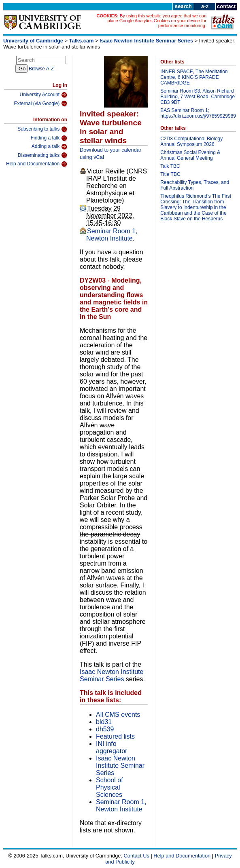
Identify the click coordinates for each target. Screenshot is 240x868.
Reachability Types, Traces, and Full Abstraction (195, 185)
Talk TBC (170, 166)
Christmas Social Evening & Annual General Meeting (190, 155)
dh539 (105, 729)
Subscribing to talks (42, 129)
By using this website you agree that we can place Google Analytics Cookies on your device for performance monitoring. (157, 21)
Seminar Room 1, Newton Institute (112, 235)
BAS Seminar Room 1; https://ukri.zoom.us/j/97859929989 (198, 113)
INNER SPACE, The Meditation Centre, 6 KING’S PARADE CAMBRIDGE (194, 77)
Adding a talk (49, 147)
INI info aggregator (112, 747)
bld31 (104, 722)
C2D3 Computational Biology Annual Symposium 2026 (191, 141)
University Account (43, 95)
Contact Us (137, 856)
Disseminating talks (42, 155)
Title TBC (170, 174)
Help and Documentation (37, 164)
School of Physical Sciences (109, 787)
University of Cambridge (33, 41)
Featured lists (115, 736)
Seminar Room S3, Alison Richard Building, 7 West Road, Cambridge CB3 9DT (198, 97)
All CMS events (118, 715)
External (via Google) (40, 103)
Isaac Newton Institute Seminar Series (146, 41)
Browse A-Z (41, 69)
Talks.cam (82, 41)
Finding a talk (49, 138)
